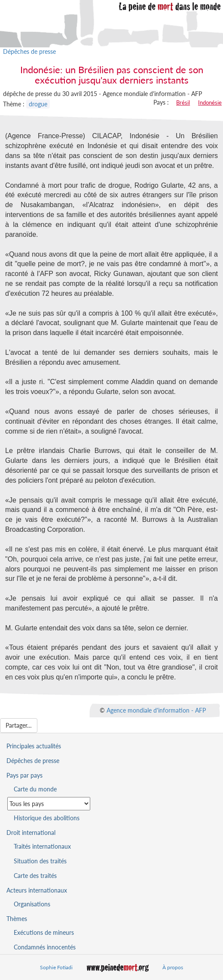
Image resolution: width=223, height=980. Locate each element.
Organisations (32, 904)
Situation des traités (40, 861)
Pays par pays (24, 775)
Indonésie (210, 102)
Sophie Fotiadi (56, 967)
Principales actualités (34, 746)
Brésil (183, 102)
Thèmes (17, 919)
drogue (38, 104)
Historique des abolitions (47, 818)
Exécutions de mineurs (44, 932)
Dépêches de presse (29, 51)
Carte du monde (35, 789)
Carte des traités (35, 876)
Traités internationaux (42, 846)
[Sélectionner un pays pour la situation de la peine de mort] (49, 804)
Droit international (31, 833)
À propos (173, 967)
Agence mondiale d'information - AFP (156, 710)
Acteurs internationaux (37, 890)
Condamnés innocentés (45, 947)
